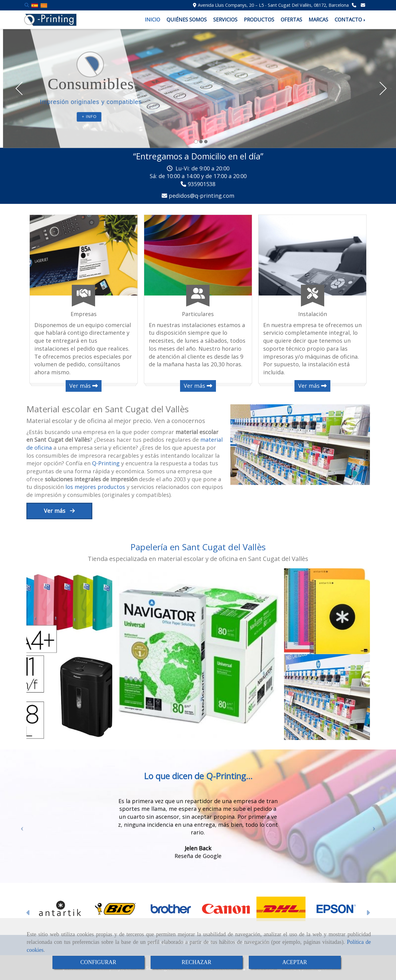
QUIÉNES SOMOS (187, 20)
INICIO (152, 20)
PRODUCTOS (259, 20)
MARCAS (318, 20)
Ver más (84, 386)
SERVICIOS (225, 20)
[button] (21, 831)
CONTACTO (350, 20)
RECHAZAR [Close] (196, 962)
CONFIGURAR (98, 962)
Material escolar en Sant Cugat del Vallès (108, 409)
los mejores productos (94, 487)
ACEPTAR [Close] (295, 962)
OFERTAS (291, 20)
